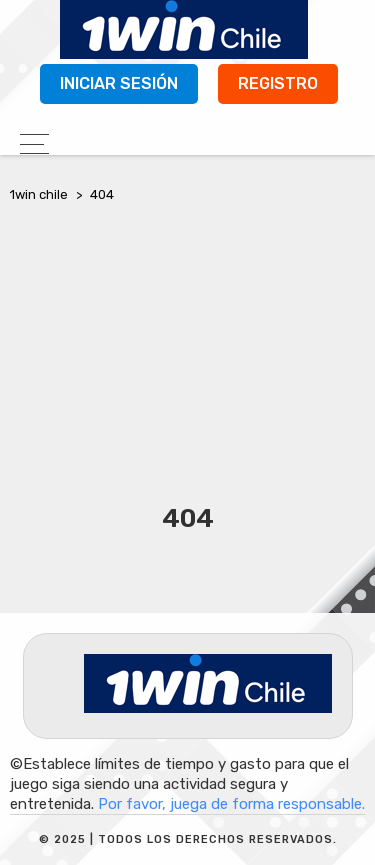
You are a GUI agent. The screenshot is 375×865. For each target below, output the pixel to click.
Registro (278, 83)
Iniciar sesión (119, 83)
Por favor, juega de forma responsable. (231, 804)
